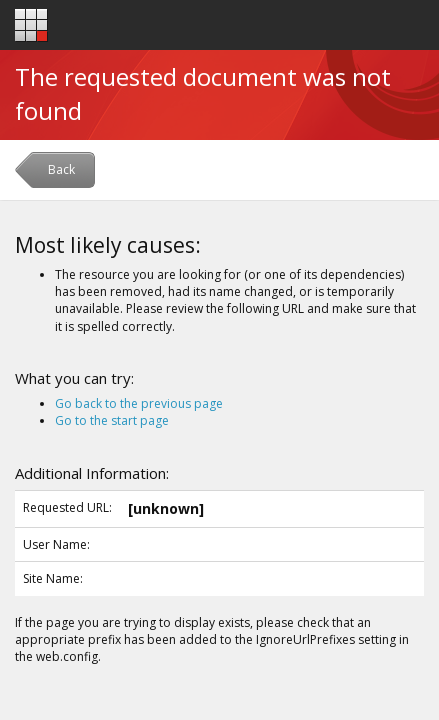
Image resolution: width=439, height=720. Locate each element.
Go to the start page (112, 420)
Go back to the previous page (139, 403)
